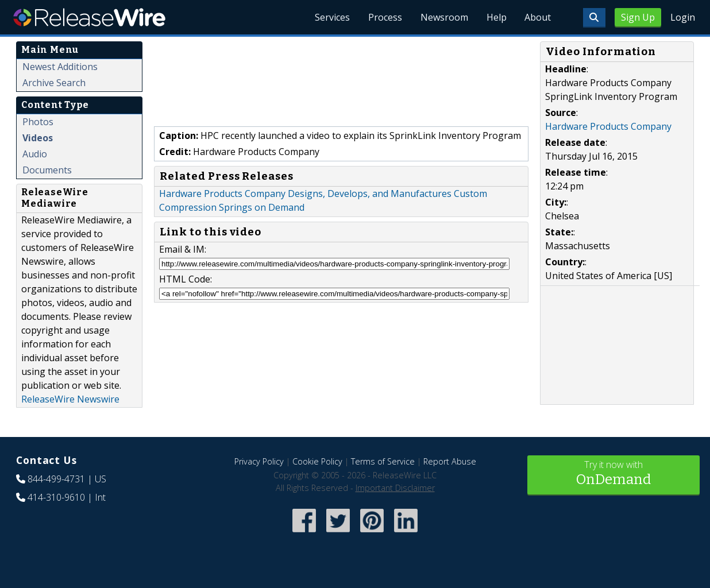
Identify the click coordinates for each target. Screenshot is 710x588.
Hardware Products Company (608, 126)
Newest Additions (60, 67)
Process (385, 17)
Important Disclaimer (395, 488)
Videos (38, 138)
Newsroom (444, 17)
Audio (35, 154)
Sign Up (638, 17)
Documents (47, 170)
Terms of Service (383, 461)
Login (683, 17)
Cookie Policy (317, 461)
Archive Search (54, 83)
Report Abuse (450, 461)
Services (332, 17)
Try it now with (613, 474)
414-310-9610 (56, 497)
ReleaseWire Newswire (70, 399)
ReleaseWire (89, 17)
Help (496, 17)
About (538, 17)
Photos (38, 122)
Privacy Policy (259, 461)
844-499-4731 (56, 479)
